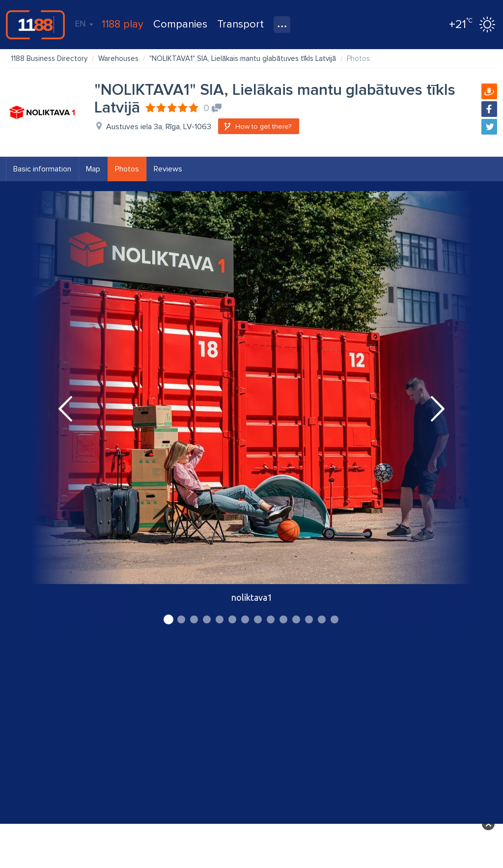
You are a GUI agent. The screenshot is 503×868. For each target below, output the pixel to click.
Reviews (168, 169)
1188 (35, 25)
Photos (127, 169)
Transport (240, 24)
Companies (180, 24)
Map (93, 169)
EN (84, 24)
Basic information (42, 169)
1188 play (123, 24)
